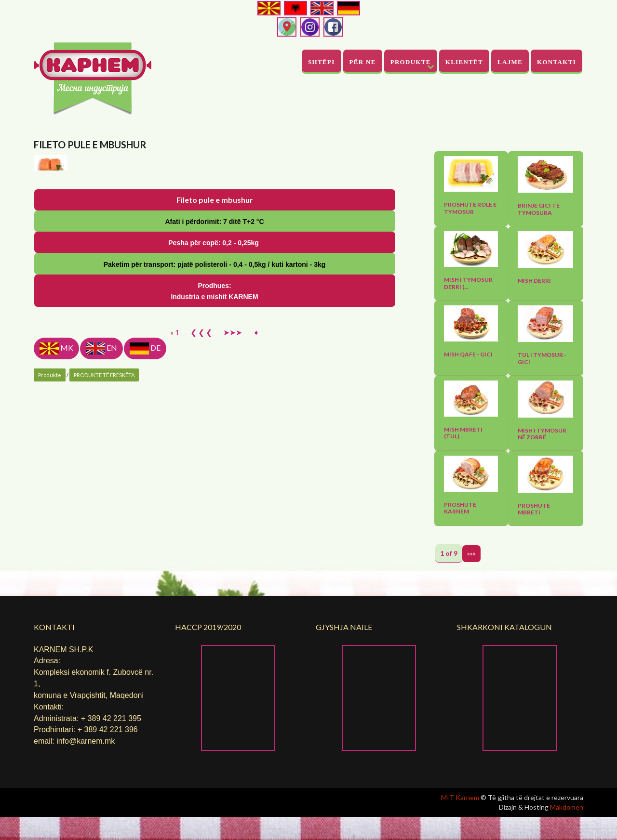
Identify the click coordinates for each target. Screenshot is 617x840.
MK (56, 566)
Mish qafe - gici (468, 354)
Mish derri (534, 281)
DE (145, 566)
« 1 (175, 549)
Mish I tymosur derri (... (468, 283)
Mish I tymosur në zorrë (542, 434)
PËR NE (363, 62)
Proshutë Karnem (460, 508)
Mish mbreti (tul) (463, 433)
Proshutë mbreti (534, 509)
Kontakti (557, 62)
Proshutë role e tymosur (470, 208)
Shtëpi (321, 62)
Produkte (411, 62)
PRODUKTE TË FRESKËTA (104, 592)
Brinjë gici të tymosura (539, 209)
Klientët (464, 62)
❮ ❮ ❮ (201, 549)
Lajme (510, 62)
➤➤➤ (233, 549)
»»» (471, 553)
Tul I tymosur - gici (542, 358)
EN (101, 566)
